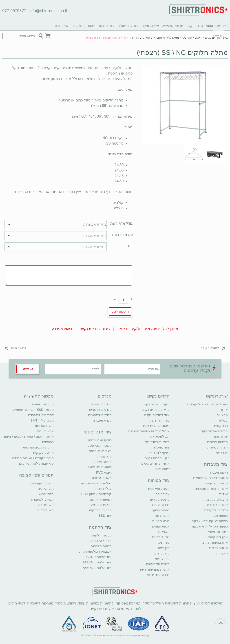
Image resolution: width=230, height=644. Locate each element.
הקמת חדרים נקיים (156, 404)
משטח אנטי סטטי (99, 445)
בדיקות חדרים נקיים (156, 410)
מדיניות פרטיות (217, 442)
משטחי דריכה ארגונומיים (210, 478)
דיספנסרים (162, 469)
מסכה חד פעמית (158, 564)
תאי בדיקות (45, 510)
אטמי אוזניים (161, 526)
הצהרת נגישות (218, 447)
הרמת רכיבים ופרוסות (38, 447)
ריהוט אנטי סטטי (100, 467)
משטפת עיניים (160, 499)
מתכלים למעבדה (216, 499)
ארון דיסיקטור (218, 537)
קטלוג (223, 420)
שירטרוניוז (62, 26)
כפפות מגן (221, 515)
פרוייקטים (78, 26)
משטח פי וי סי (218, 548)
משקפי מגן (162, 553)
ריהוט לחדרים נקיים (95, 329)
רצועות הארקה (101, 499)
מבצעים (222, 415)
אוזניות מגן (162, 515)
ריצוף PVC (104, 472)
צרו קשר (222, 453)
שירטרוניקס (217, 396)
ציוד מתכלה (161, 447)
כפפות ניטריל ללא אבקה (210, 526)
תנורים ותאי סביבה (36, 475)
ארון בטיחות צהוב (215, 542)
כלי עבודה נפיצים (100, 505)
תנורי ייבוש (46, 494)
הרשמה (27, 369)
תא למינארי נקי (159, 436)
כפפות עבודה (160, 505)
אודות (224, 410)
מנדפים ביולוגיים (100, 410)
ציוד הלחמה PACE (98, 557)
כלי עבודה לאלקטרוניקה (36, 463)
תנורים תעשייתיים (41, 483)
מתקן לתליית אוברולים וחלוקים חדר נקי (154, 38)
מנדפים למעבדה (216, 510)
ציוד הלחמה (100, 527)
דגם (129, 246)
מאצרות (222, 553)
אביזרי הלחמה (101, 541)
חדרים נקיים (195, 26)
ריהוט (92, 26)
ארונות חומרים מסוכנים (211, 489)
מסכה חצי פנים (159, 489)
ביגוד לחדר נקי (159, 420)
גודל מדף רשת (121, 223)
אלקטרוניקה (150, 26)
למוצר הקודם (213, 348)
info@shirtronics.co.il (48, 11)
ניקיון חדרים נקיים (157, 458)
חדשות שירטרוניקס (214, 431)
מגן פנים (164, 548)
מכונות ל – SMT (42, 420)
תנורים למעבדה (42, 499)
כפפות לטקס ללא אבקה (210, 521)
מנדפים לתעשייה (100, 415)
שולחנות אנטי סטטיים (96, 483)
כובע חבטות (161, 521)
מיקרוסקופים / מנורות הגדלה (33, 458)
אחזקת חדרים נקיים (155, 463)
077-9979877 (14, 11)
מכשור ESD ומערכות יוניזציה (33, 410)
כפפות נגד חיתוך (158, 575)
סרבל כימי (162, 559)
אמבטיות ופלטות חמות (95, 551)
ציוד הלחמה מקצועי (97, 568)
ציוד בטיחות (107, 26)
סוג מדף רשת (122, 235)
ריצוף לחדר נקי (159, 453)
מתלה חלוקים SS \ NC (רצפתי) (182, 52)
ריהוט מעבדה (62, 329)
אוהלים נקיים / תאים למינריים (149, 431)
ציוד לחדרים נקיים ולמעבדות (207, 404)
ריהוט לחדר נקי (192, 38)
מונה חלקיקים (43, 453)
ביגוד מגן (164, 542)
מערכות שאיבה (43, 404)
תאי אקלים (46, 489)
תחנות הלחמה (101, 546)
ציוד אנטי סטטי (98, 432)
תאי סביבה (46, 505)
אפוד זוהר (163, 494)
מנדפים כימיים (102, 404)
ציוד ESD (105, 515)
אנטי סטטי (213, 26)
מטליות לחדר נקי (157, 442)
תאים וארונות (44, 426)
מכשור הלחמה (101, 535)
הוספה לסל (120, 311)
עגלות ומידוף (103, 489)
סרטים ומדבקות (100, 510)
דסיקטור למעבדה (41, 415)
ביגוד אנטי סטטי (100, 451)
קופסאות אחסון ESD (96, 494)
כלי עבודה (104, 456)
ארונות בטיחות (217, 505)
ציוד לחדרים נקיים (157, 415)
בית (226, 26)
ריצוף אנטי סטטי (100, 440)
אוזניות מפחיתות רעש (155, 569)
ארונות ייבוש (45, 431)
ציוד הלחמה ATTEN (97, 562)
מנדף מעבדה (102, 420)
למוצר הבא (15, 348)
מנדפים (105, 396)
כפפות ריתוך (161, 510)
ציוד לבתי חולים (128, 26)
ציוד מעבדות (216, 464)
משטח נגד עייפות (216, 483)
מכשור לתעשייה (173, 26)
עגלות (223, 494)
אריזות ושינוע (103, 462)
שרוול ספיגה (161, 537)
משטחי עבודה (102, 478)
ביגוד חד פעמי (218, 532)
